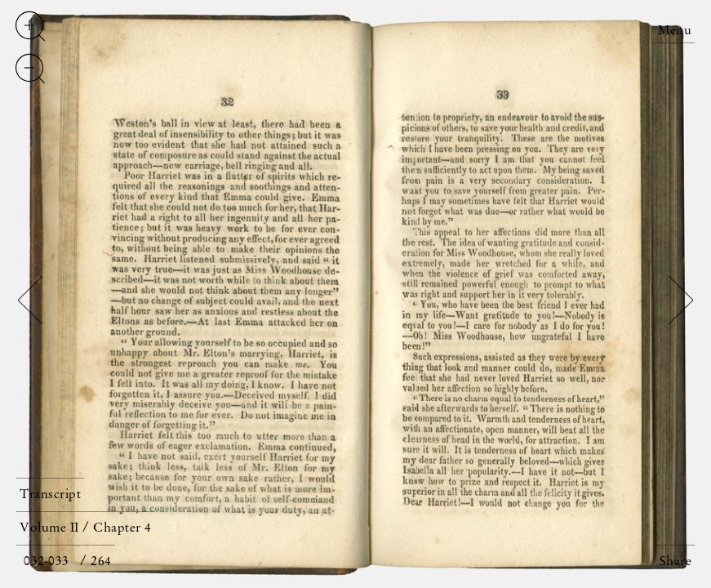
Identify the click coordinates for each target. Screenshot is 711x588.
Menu (675, 31)
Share (676, 562)
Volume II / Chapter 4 (86, 528)
